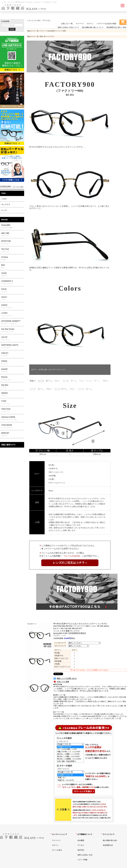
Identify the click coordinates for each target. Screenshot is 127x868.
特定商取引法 (108, 845)
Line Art (12, 338)
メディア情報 (82, 860)
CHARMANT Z (12, 282)
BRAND (5, 220)
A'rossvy (12, 258)
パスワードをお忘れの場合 (106, 24)
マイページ (80, 24)
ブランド (43, 31)
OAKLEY (12, 354)
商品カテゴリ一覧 (33, 31)
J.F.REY (12, 314)
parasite (12, 370)
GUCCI (12, 298)
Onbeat (12, 362)
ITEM (3, 193)
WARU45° (12, 434)
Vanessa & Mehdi (12, 418)
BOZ (12, 266)
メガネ (4, 199)
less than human (12, 330)
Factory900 (12, 226)
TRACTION (12, 410)
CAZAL (12, 274)
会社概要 (81, 840)
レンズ (4, 210)
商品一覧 (43, 36)
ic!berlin (12, 306)
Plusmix (12, 378)
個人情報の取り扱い (110, 840)
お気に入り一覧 (67, 24)
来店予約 (81, 850)
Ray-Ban (12, 386)
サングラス (6, 204)
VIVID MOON (12, 426)
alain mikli (12, 234)
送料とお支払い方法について (68, 27)
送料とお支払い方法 (85, 855)
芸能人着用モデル (8, 445)
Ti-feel (12, 402)
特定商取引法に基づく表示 (116, 27)
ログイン (90, 24)
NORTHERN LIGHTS (12, 346)
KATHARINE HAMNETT (12, 322)
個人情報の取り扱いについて (93, 27)
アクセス (81, 845)
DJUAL (12, 290)
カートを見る (57, 850)
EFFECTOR (12, 242)
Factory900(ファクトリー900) (57, 31)
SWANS (12, 394)
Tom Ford (12, 250)
